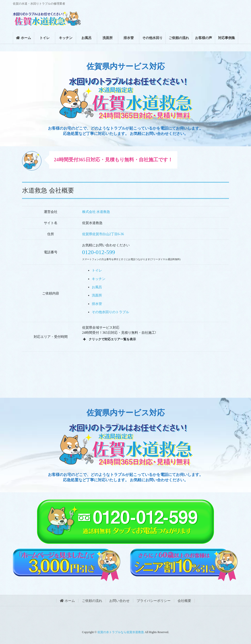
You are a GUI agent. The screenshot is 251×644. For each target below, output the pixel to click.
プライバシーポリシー (154, 601)
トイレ (97, 270)
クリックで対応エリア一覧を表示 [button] (109, 339)
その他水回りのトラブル (110, 312)
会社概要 (184, 601)
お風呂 (97, 287)
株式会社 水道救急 (96, 212)
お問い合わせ (119, 601)
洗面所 (97, 295)
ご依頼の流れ (92, 601)
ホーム (67, 601)
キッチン (99, 279)
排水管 (97, 304)
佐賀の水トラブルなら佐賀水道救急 (121, 632)
